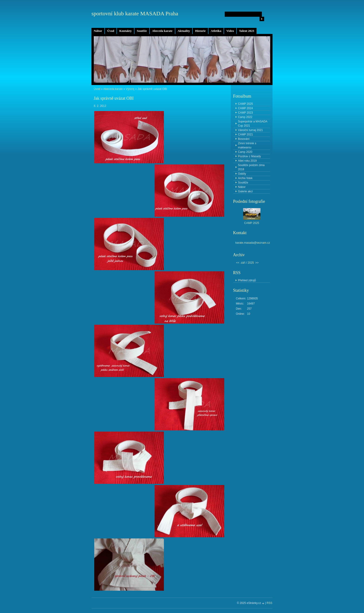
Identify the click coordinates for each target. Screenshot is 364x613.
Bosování (244, 139)
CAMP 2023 (245, 113)
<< (238, 263)
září (243, 263)
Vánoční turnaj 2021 (250, 130)
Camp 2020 (245, 152)
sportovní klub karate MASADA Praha (135, 13)
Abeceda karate (162, 31)
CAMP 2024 (245, 108)
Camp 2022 (245, 117)
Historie (200, 31)
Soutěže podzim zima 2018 (251, 167)
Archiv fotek (245, 178)
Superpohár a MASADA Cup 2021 (253, 124)
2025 (251, 263)
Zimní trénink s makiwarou (247, 145)
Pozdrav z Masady (249, 156)
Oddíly (242, 174)
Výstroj (130, 89)
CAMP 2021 (245, 134)
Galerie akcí (245, 191)
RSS (269, 603)
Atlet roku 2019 (247, 161)
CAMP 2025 (245, 104)
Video (230, 31)
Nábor (98, 31)
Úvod (111, 31)
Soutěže (142, 31)
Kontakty (126, 31)
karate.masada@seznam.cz (253, 243)
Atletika (216, 31)
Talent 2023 (247, 31)
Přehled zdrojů (247, 280)
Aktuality (184, 31)
